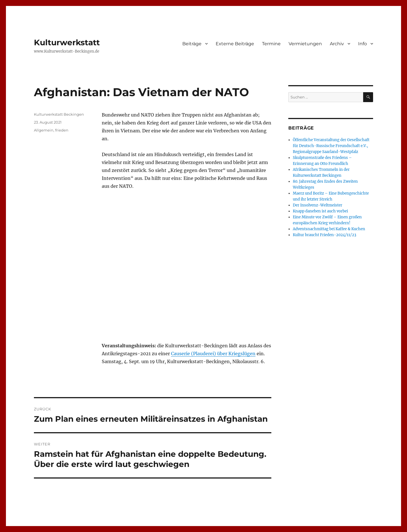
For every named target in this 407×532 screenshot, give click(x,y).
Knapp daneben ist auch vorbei (320, 211)
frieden (62, 130)
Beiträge (192, 44)
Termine (271, 44)
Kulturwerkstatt (67, 42)
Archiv (337, 44)
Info (362, 44)
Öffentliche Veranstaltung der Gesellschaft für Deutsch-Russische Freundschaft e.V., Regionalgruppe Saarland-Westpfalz (331, 146)
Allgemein (44, 130)
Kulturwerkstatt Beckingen (59, 114)
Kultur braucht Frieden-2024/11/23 (324, 235)
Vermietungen (305, 44)
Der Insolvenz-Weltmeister (318, 205)
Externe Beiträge (235, 44)
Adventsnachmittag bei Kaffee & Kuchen (329, 229)
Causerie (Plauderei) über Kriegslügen (213, 354)
